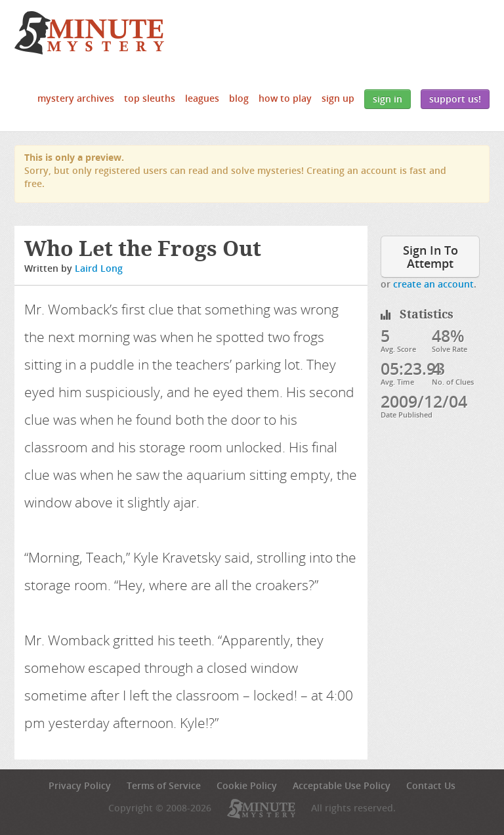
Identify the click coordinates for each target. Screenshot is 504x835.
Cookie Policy (247, 785)
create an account (433, 284)
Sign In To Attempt (430, 257)
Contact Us (431, 785)
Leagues (202, 98)
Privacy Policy (80, 785)
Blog (239, 98)
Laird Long (99, 268)
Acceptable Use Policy (342, 785)
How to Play (285, 98)
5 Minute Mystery (89, 33)
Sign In (388, 99)
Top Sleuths (150, 98)
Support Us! (455, 99)
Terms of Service (164, 785)
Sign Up (338, 98)
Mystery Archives (76, 98)
